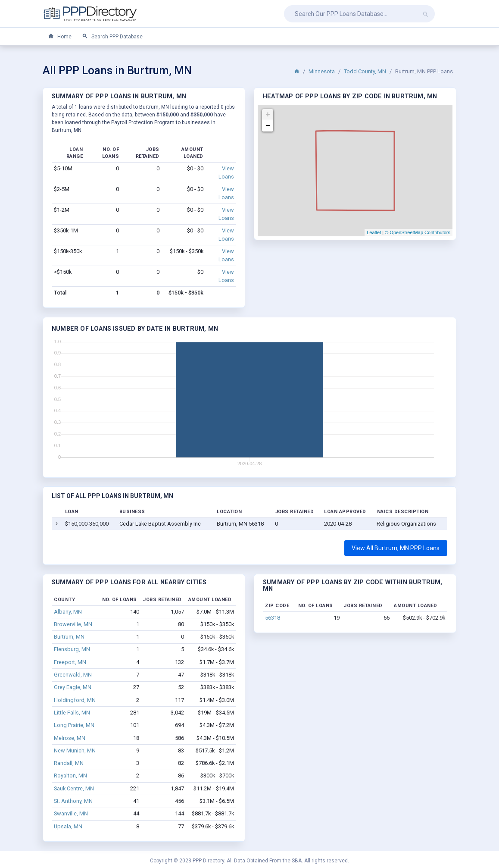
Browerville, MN (73, 624)
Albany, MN (68, 612)
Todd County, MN (365, 71)
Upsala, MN (68, 826)
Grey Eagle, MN (73, 687)
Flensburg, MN (72, 649)
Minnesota (322, 71)
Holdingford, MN (75, 700)
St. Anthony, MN (73, 801)
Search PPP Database (112, 36)
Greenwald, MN (73, 675)
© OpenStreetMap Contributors (418, 232)
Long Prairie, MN (74, 725)
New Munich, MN (75, 750)
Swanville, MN (71, 813)
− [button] (268, 126)
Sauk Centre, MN (74, 788)
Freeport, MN (70, 662)
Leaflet (374, 232)
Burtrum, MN (69, 637)
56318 (273, 618)
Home (60, 36)
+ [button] (268, 115)
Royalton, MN (70, 776)
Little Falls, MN (72, 713)
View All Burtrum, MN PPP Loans (396, 548)
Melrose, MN (70, 738)
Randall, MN (69, 763)
